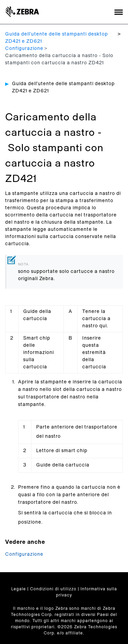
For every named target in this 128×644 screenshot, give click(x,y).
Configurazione (24, 49)
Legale (19, 589)
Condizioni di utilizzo (53, 589)
